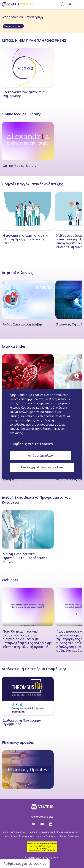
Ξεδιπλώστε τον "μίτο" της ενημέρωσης (23, 94)
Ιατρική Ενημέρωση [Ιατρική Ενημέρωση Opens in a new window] (70, 836)
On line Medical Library (20, 166)
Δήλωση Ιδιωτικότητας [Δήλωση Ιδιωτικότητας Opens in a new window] (42, 832)
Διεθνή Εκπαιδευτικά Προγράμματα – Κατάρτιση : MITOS (25, 558)
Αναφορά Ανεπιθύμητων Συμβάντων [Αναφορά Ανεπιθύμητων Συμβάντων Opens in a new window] (39, 836)
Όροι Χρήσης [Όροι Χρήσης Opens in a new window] (12, 836)
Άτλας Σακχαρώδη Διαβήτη (24, 324)
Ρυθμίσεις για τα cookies (25, 863)
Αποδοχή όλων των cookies (42, 467)
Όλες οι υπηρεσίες (13, 26)
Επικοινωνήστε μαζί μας (15, 832)
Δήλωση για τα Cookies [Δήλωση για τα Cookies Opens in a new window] (68, 832)
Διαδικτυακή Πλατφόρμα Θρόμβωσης (22, 722)
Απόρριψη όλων (40, 455)
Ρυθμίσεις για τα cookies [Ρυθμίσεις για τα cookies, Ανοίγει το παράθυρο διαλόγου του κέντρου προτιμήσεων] (31, 444)
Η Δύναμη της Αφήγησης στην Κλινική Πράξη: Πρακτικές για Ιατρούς (25, 239)
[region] (42, 434)
